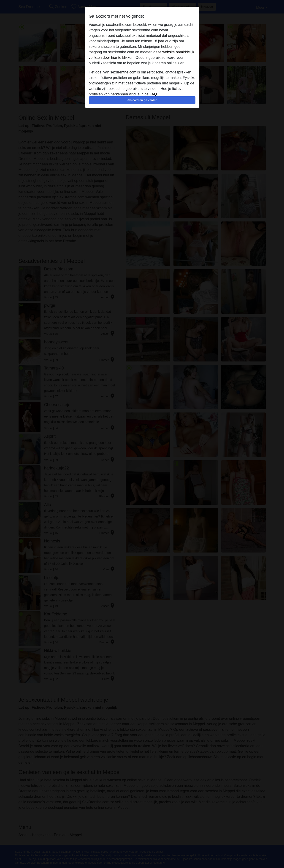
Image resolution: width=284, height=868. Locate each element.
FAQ (153, 94)
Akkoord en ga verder (142, 100)
